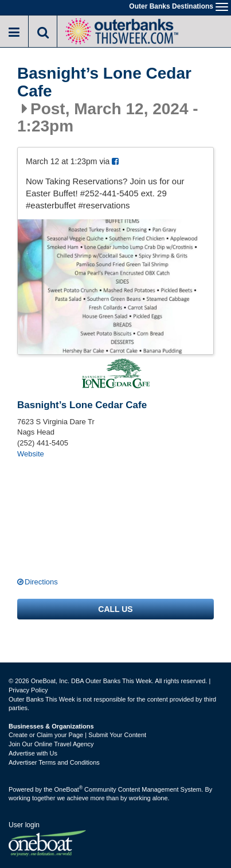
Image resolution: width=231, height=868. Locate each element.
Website (31, 454)
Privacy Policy (28, 690)
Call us (115, 609)
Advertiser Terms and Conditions (54, 762)
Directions (41, 582)
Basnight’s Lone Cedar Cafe (104, 82)
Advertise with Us (33, 753)
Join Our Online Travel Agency (51, 744)
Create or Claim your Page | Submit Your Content (77, 735)
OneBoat (69, 789)
